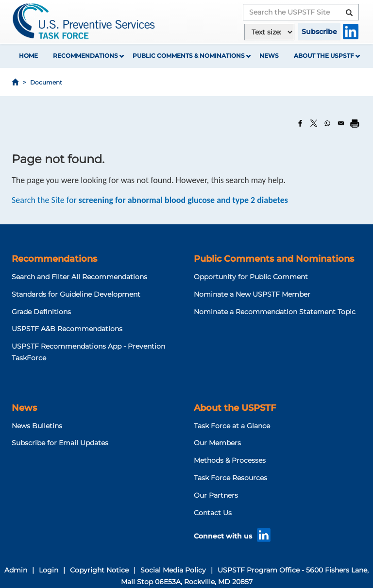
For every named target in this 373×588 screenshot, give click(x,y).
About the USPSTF (324, 56)
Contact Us (213, 513)
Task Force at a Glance (232, 426)
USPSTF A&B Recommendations (67, 329)
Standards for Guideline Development (76, 294)
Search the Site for (150, 200)
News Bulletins (37, 426)
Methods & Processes (230, 460)
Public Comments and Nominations (274, 259)
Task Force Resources (230, 478)
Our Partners (216, 495)
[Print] (355, 123)
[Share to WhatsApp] (327, 123)
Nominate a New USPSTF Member (252, 294)
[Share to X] (314, 123)
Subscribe (319, 32)
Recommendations (85, 56)
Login (49, 570)
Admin (16, 570)
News (269, 56)
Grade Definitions (41, 312)
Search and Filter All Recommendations (79, 277)
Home (28, 56)
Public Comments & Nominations (189, 56)
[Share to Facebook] (300, 123)
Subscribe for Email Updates (60, 443)
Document (46, 82)
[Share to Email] (341, 123)
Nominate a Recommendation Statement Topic (275, 312)
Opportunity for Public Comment (251, 277)
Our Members (217, 443)
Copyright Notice (99, 570)
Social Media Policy (173, 570)
